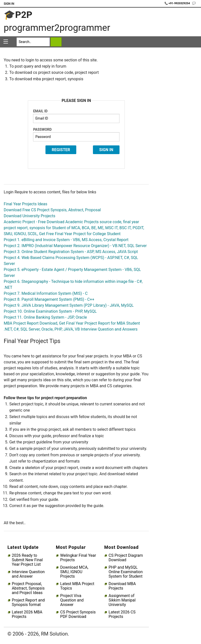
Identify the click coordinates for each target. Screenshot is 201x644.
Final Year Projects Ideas (25, 204)
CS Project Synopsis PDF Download (78, 614)
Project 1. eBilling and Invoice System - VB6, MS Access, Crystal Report (66, 240)
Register (61, 150)
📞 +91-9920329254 (178, 3)
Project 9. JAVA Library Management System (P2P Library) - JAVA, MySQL (69, 305)
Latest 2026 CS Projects (122, 614)
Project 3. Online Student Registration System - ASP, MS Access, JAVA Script (71, 252)
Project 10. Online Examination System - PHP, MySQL (50, 311)
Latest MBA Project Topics (77, 586)
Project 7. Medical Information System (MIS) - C (46, 293)
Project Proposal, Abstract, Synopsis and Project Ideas (28, 588)
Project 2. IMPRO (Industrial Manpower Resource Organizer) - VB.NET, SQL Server (75, 246)
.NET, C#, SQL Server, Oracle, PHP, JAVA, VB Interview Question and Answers (71, 329)
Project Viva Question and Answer (72, 600)
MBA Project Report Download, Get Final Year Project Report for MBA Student (72, 323)
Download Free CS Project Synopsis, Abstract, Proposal (52, 210)
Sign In (9, 4)
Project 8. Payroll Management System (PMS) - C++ (49, 299)
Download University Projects (29, 216)
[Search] (33, 42)
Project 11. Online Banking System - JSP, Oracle (45, 317)
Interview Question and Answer (28, 574)
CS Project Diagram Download (126, 558)
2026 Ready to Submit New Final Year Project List (27, 560)
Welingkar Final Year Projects (78, 558)
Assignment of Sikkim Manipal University (122, 600)
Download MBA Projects (122, 586)
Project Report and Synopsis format (28, 602)
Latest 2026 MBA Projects (27, 614)
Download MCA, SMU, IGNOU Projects (74, 572)
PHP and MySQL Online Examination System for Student (126, 572)
